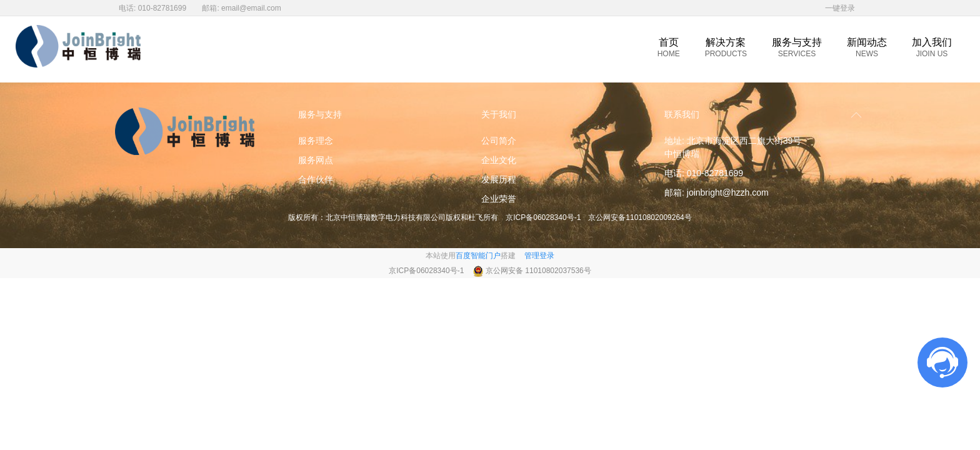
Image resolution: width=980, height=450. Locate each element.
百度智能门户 (478, 256)
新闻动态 (867, 47)
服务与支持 (797, 47)
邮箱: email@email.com (241, 8)
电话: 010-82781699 (152, 8)
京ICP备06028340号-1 (543, 217)
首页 (669, 47)
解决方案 (726, 47)
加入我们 (932, 47)
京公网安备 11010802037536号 (538, 271)
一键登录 (840, 8)
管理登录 (539, 256)
